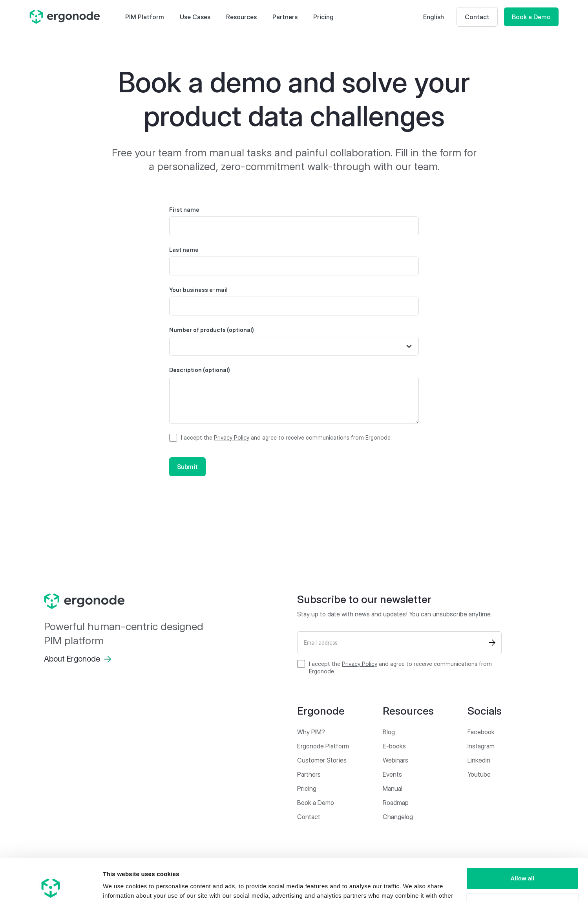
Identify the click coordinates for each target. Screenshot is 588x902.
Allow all (523, 838)
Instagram (481, 746)
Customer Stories (322, 760)
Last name (184, 250)
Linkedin (479, 760)
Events (392, 774)
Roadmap (396, 803)
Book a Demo (531, 17)
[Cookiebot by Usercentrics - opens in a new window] (51, 887)
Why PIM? (311, 732)
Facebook (481, 732)
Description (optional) (200, 370)
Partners (285, 17)
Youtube (479, 774)
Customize (523, 864)
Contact (477, 17)
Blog (389, 732)
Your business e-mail (198, 290)
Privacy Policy (232, 437)
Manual (393, 788)
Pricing (323, 17)
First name (184, 210)
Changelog (398, 817)
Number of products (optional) (212, 330)
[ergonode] (125, 601)
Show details (121, 886)
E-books (394, 746)
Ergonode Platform (323, 746)
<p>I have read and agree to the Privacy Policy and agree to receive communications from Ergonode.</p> (280, 438)
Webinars (395, 760)
